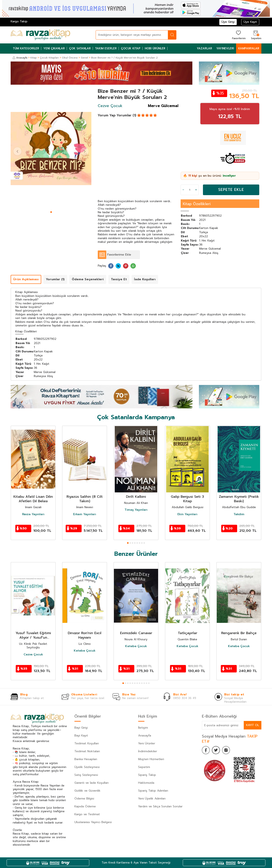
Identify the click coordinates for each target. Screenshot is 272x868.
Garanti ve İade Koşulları (91, 783)
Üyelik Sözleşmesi (87, 767)
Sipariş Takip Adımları (153, 791)
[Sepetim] (256, 35)
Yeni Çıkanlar (54, 48)
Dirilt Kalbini (136, 497)
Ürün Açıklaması (26, 279)
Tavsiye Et (119, 279)
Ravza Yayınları (33, 514)
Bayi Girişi (81, 728)
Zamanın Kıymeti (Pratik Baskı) (239, 499)
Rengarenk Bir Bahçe (239, 633)
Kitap (34, 58)
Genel (84, 58)
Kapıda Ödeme (85, 806)
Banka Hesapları (86, 759)
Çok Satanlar (80, 48)
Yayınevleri (225, 48)
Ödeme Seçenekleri (88, 279)
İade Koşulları (145, 279)
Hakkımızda (146, 783)
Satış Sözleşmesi (86, 775)
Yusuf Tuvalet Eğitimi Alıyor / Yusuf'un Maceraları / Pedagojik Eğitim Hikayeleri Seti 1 (33, 635)
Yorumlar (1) (126, 115)
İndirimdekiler (148, 751)
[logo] (40, 35)
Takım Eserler (106, 48)
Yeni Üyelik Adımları (152, 799)
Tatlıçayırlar (188, 633)
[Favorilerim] (238, 35)
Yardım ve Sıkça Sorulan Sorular (160, 806)
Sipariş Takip (147, 775)
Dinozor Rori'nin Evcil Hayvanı (85, 635)
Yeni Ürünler (147, 743)
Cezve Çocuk (110, 106)
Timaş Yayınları (136, 510)
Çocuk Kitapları (49, 58)
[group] (51, 149)
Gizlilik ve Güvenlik (87, 791)
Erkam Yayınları (85, 514)
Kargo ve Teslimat (87, 814)
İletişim (143, 728)
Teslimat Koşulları (87, 743)
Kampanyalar (249, 48)
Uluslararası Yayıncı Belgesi (93, 822)
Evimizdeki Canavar (136, 633)
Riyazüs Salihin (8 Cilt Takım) (85, 499)
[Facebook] (206, 750)
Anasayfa (20, 58)
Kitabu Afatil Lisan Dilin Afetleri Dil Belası (33, 499)
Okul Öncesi (70, 58)
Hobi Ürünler (155, 48)
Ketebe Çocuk (85, 651)
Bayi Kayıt (81, 736)
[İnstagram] (227, 750)
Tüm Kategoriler (26, 48)
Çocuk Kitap (131, 48)
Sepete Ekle (231, 190)
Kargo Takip (19, 21)
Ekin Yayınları (187, 514)
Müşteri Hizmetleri (151, 759)
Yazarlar (204, 48)
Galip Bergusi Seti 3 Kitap (187, 499)
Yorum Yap (107, 115)
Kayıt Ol (252, 725)
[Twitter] (217, 750)
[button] (51, 212)
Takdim (239, 514)
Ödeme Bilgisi (84, 799)
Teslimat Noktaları (87, 751)
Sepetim (144, 767)
